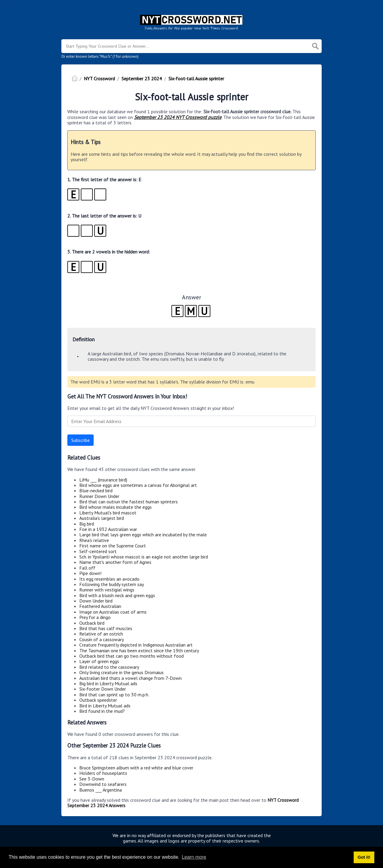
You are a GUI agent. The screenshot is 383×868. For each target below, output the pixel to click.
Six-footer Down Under (103, 689)
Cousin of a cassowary (102, 639)
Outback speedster (98, 700)
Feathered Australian (100, 606)
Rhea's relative (94, 540)
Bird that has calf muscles (106, 628)
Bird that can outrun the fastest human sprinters (129, 502)
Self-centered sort (98, 551)
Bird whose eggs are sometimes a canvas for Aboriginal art (138, 485)
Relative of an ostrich (101, 634)
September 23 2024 (142, 79)
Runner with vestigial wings (107, 590)
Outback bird (92, 623)
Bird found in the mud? (102, 711)
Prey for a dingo (95, 617)
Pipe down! (90, 573)
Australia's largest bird (102, 518)
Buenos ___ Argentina (101, 790)
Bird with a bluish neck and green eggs (117, 595)
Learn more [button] (194, 857)
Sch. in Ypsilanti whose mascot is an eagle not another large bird (144, 557)
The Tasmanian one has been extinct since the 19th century (139, 650)
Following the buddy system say (112, 584)
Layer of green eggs (99, 661)
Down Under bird (96, 601)
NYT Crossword (99, 79)
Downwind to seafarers (103, 784)
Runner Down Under (99, 496)
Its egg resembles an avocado (109, 579)
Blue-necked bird (96, 490)
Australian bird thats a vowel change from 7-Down (130, 678)
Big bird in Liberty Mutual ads (108, 683)
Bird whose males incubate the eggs (115, 507)
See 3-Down (92, 779)
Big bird (87, 524)
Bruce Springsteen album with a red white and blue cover (136, 768)
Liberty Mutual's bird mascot (108, 513)
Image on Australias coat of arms (113, 612)
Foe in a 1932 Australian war (108, 529)
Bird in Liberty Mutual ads (105, 706)
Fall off (87, 568)
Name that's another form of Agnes (115, 562)
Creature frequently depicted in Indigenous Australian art (136, 645)
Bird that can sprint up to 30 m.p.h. (114, 695)
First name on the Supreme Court (113, 546)
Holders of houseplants (103, 773)
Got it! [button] (364, 857)
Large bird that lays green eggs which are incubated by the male (143, 535)
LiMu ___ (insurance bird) (103, 480)
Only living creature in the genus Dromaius (121, 672)
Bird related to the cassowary (109, 667)
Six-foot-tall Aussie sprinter (196, 79)
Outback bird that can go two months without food (132, 656)
